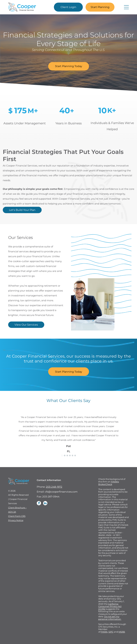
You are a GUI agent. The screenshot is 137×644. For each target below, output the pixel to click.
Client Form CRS (17, 516)
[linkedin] (45, 504)
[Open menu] (126, 7)
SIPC (111, 632)
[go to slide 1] (62, 456)
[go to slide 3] (67, 456)
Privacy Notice (16, 520)
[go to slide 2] (65, 456)
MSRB (122, 632)
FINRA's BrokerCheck (109, 483)
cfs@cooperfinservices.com (61, 492)
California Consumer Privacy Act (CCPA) (110, 606)
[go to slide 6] (75, 456)
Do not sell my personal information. (110, 618)
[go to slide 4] (70, 456)
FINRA (104, 632)
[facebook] (39, 504)
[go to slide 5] (73, 456)
